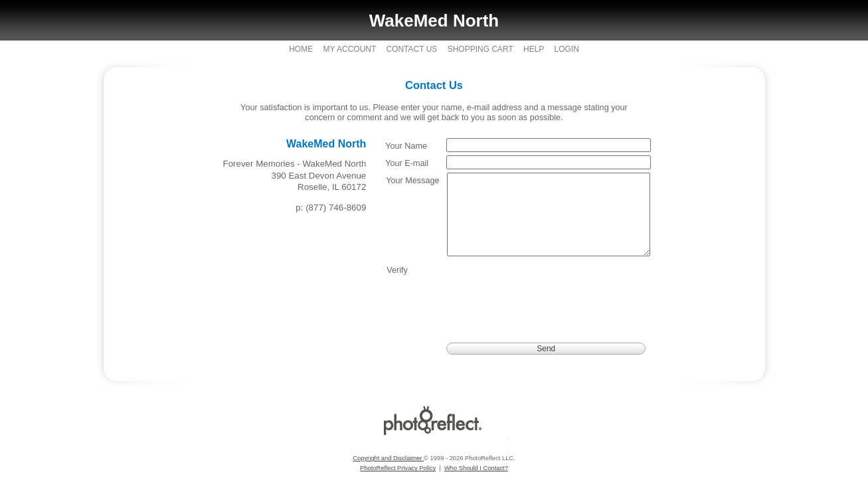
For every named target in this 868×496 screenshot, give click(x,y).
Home (301, 49)
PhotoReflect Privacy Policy (398, 484)
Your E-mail (407, 163)
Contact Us (411, 49)
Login (566, 49)
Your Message (412, 181)
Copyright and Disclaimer (388, 474)
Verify (397, 286)
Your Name (406, 146)
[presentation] (549, 304)
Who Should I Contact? (476, 484)
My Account (350, 49)
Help (534, 49)
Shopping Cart (480, 49)
